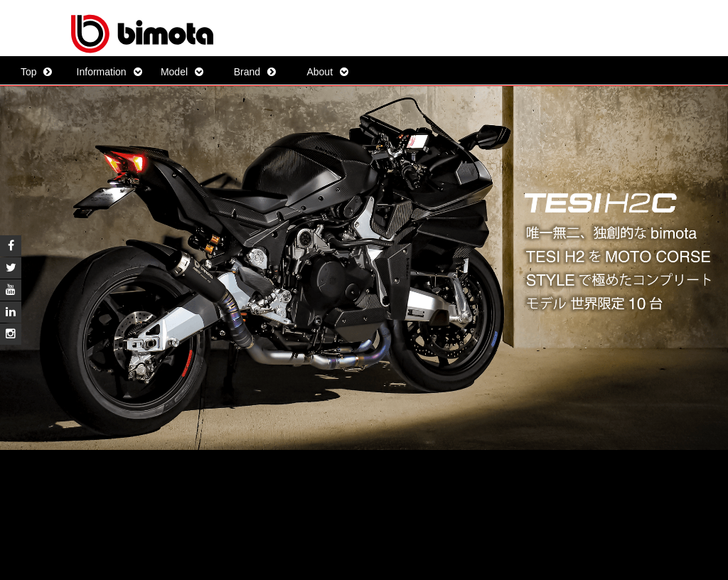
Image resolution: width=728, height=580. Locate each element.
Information (102, 72)
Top (29, 72)
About (320, 72)
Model (174, 72)
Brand (247, 72)
